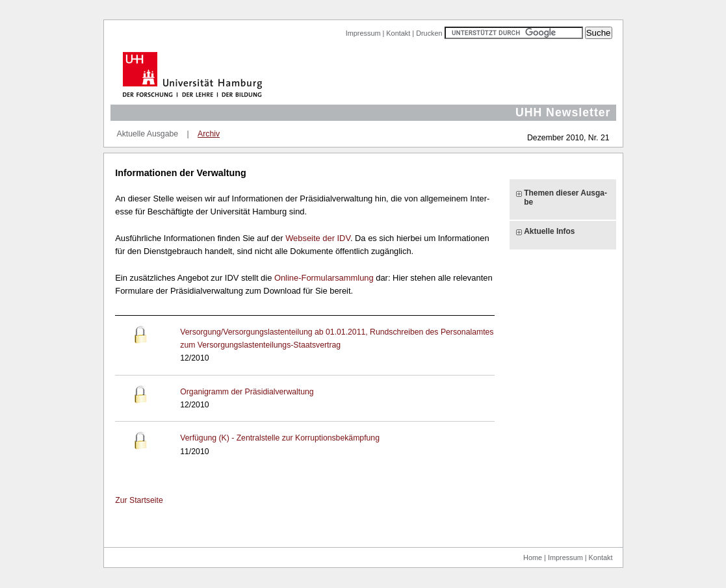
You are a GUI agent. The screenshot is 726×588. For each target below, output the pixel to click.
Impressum (363, 33)
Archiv (209, 134)
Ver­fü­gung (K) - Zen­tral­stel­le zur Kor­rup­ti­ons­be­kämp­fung (280, 438)
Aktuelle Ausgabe (148, 134)
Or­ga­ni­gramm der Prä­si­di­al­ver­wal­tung (247, 392)
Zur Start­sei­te (139, 500)
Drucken (429, 33)
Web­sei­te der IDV (318, 238)
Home (533, 557)
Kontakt (398, 33)
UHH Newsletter (563, 112)
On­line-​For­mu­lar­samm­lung (325, 278)
